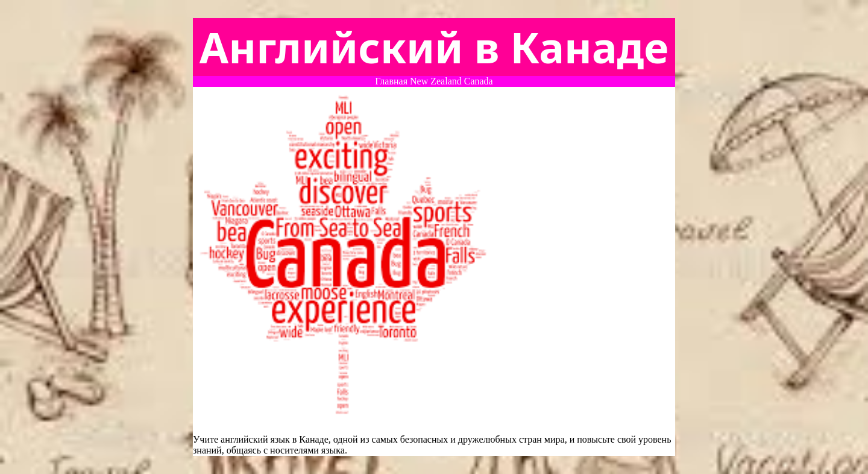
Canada (479, 81)
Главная (391, 81)
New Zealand (436, 81)
